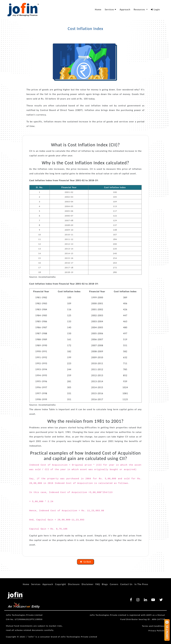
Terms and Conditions (154, 626)
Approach (125, 9)
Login (155, 9)
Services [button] (111, 9)
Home (98, 9)
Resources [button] (140, 9)
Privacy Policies (157, 631)
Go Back (86, 562)
